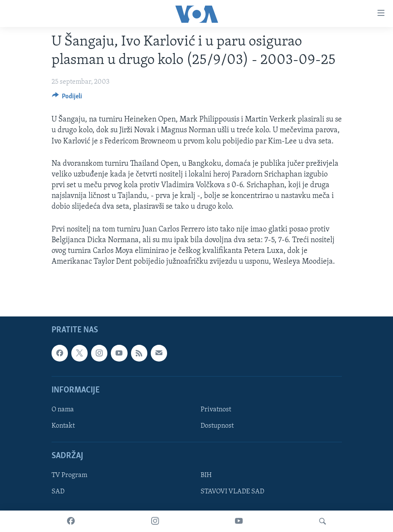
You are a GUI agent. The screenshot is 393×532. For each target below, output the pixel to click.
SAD (58, 492)
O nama (63, 410)
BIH (206, 476)
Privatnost (216, 410)
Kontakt (63, 426)
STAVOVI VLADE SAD (232, 492)
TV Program (69, 476)
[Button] (67, 98)
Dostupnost (217, 426)
